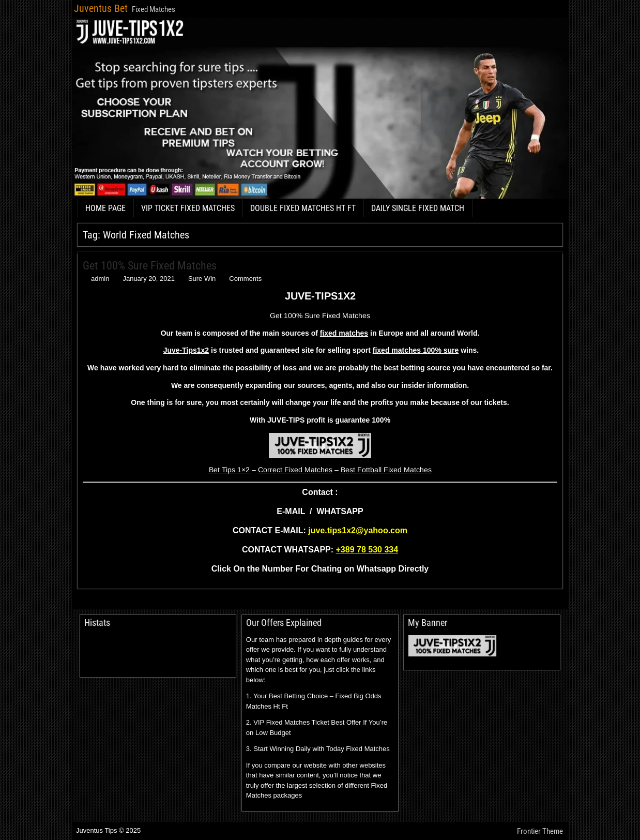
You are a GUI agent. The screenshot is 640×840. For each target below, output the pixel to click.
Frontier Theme (540, 831)
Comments (245, 279)
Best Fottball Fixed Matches (386, 470)
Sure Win (202, 279)
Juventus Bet (101, 8)
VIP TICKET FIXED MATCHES (188, 208)
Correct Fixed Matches (295, 470)
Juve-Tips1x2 (186, 350)
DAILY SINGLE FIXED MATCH (418, 208)
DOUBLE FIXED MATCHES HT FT (303, 208)
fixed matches (344, 333)
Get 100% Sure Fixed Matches (150, 266)
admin (100, 279)
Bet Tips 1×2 (229, 470)
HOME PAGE (105, 208)
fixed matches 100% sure (416, 350)
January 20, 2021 (148, 279)
